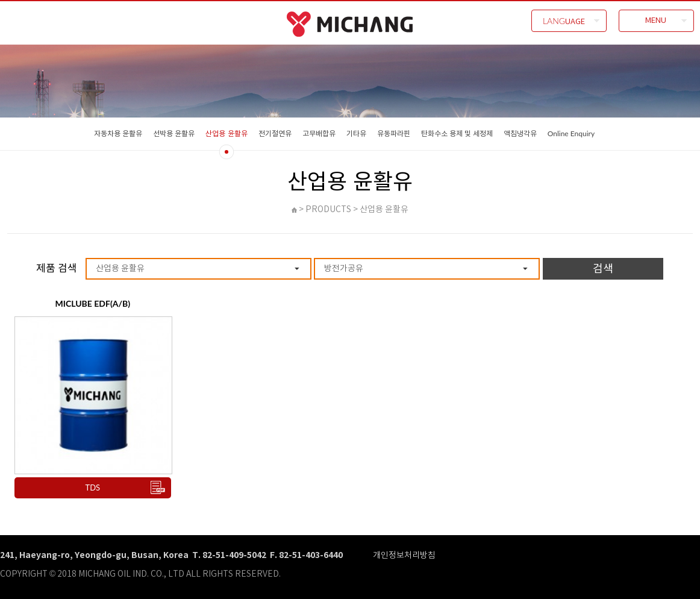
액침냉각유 (520, 133)
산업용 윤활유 (226, 133)
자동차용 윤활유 (118, 133)
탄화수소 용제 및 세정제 (457, 133)
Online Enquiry (571, 133)
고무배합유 (319, 133)
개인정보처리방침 (404, 555)
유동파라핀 (394, 133)
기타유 (356, 133)
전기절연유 (275, 133)
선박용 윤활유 (174, 133)
